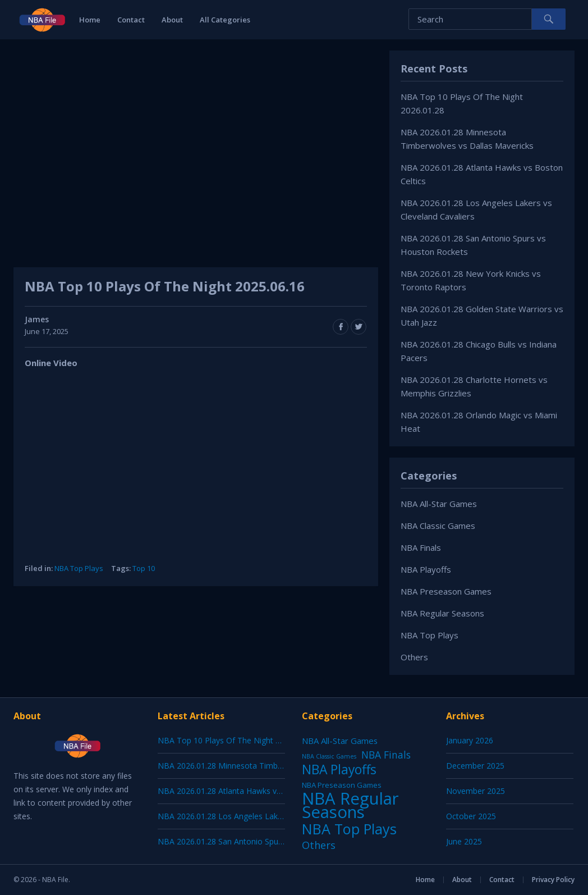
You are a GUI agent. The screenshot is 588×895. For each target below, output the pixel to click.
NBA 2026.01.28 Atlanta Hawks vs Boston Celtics (247, 791)
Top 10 (144, 568)
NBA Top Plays (79, 568)
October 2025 (471, 816)
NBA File (55, 880)
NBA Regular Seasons (442, 613)
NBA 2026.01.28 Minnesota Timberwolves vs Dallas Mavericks (271, 766)
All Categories (225, 20)
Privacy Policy (553, 880)
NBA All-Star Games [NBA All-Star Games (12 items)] (340, 741)
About (172, 20)
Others (414, 657)
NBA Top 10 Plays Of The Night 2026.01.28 (236, 740)
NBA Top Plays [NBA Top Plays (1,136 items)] (349, 829)
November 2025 (476, 791)
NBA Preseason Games (446, 591)
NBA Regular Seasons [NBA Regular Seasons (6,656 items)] (350, 805)
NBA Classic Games (438, 526)
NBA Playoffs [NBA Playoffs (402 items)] (339, 770)
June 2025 (464, 841)
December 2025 (475, 766)
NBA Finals (421, 547)
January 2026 (470, 740)
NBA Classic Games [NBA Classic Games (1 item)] (329, 756)
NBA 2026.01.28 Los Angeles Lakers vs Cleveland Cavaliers (264, 816)
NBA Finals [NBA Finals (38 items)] (386, 755)
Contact (131, 20)
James (37, 319)
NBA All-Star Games (439, 504)
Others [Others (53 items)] (319, 845)
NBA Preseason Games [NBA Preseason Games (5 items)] (342, 785)
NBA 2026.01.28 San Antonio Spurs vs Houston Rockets (259, 841)
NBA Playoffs (426, 569)
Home (90, 20)
